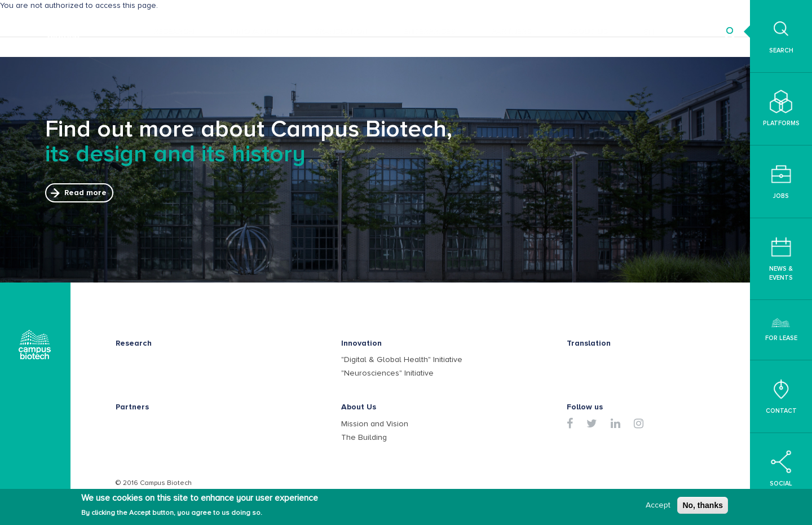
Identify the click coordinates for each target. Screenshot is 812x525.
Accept (658, 506)
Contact (781, 396)
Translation (340, 31)
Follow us (585, 407)
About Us (587, 31)
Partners (511, 31)
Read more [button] (85, 193)
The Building (364, 437)
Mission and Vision (375, 424)
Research (173, 31)
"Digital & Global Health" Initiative (402, 359)
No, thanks (703, 506)
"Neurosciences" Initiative (387, 373)
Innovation (253, 31)
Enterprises (429, 31)
